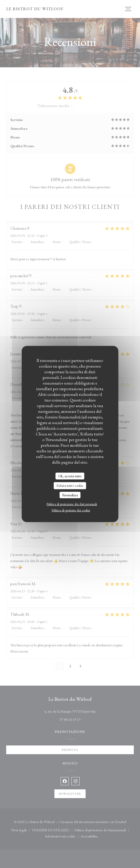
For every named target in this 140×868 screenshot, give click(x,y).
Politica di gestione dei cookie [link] (71, 510)
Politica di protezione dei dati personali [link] (72, 504)
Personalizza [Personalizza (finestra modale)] (70, 495)
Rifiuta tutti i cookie (70, 486)
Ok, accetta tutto (70, 476)
